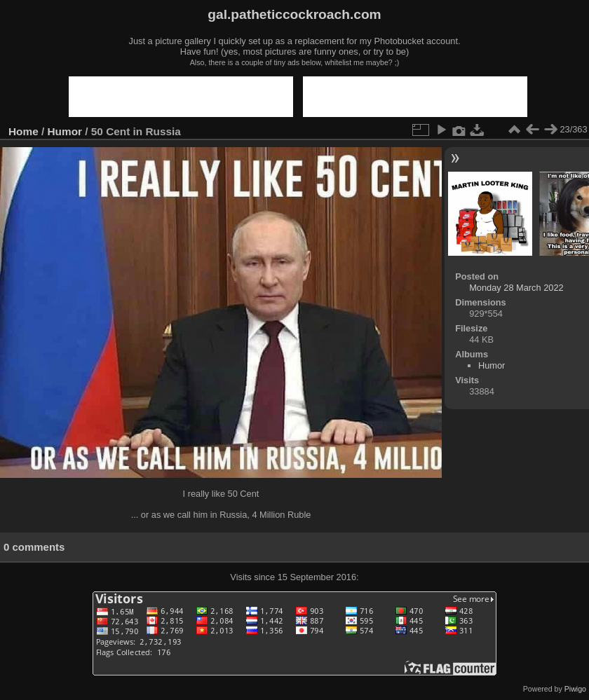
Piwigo (575, 689)
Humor (65, 131)
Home (23, 131)
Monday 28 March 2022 (516, 288)
